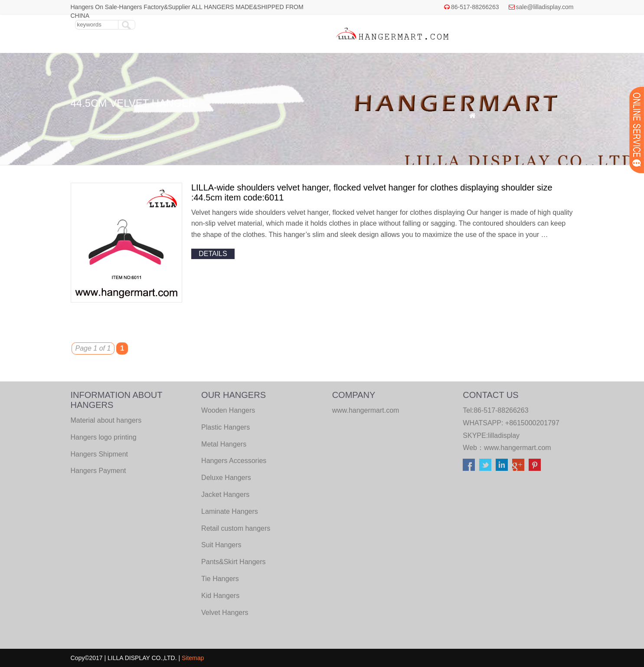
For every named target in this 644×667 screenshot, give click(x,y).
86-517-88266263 (475, 7)
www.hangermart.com (518, 448)
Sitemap (193, 658)
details (213, 254)
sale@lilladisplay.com (545, 7)
